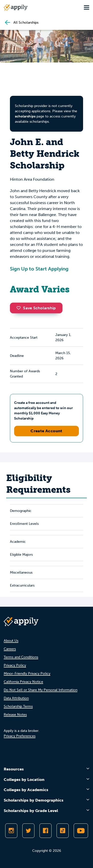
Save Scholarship (36, 308)
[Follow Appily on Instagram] (11, 831)
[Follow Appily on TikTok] (63, 831)
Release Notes (15, 715)
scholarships (25, 116)
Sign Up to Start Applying (39, 269)
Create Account (46, 431)
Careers (10, 649)
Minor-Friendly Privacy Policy (27, 674)
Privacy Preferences (20, 736)
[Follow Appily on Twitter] (28, 831)
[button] (20, 308)
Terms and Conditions (21, 657)
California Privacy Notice (23, 682)
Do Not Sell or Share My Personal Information (41, 690)
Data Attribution (16, 698)
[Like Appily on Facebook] (46, 831)
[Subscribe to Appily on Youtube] (81, 831)
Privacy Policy (15, 665)
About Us (11, 641)
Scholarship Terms (18, 706)
